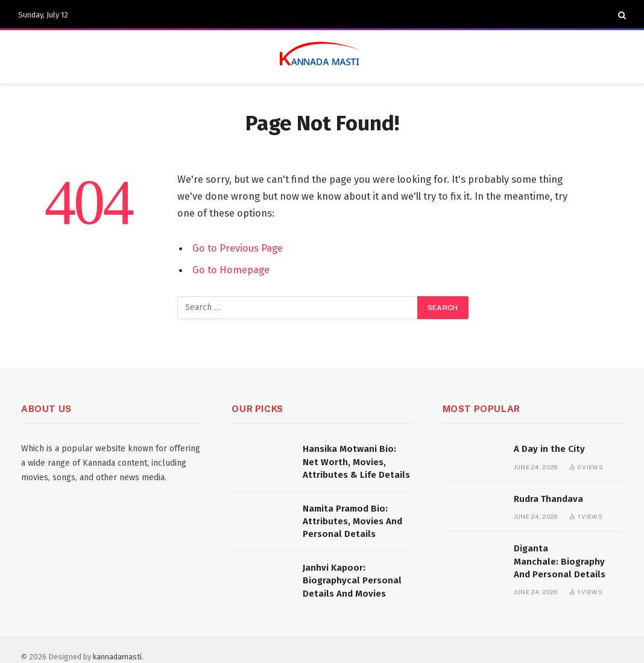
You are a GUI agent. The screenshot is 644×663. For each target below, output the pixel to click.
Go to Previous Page (238, 248)
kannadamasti (117, 657)
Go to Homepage (231, 270)
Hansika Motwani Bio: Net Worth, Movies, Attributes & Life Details (356, 462)
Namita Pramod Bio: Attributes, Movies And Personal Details (352, 522)
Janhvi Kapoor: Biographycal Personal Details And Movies (352, 581)
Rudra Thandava (548, 499)
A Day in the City (549, 449)
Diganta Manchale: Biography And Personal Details (560, 561)
